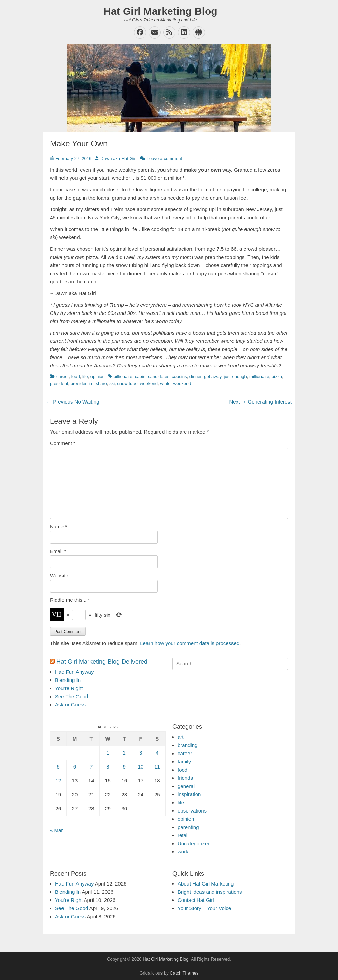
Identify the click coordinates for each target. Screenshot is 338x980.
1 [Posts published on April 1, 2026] (108, 753)
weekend (149, 384)
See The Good (72, 696)
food (75, 376)
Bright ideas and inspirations (210, 892)
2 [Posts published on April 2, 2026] (124, 753)
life (85, 376)
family (184, 762)
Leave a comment (164, 158)
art (181, 737)
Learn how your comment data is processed (190, 643)
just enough (235, 376)
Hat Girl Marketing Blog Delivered (102, 662)
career (62, 376)
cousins (179, 376)
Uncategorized (194, 843)
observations (192, 811)
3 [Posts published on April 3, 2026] (141, 753)
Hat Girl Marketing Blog (160, 11)
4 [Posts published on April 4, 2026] (157, 753)
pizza (277, 376)
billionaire (123, 376)
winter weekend (175, 384)
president (59, 384)
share (101, 384)
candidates (159, 376)
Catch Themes (184, 973)
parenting (188, 827)
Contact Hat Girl (196, 900)
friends (185, 778)
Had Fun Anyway (74, 672)
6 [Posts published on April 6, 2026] (75, 767)
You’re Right (69, 688)
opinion (98, 376)
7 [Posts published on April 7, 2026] (91, 767)
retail (183, 835)
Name (58, 526)
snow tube (127, 384)
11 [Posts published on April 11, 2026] (157, 767)
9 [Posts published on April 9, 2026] (124, 767)
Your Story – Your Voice (204, 908)
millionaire (259, 376)
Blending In (68, 680)
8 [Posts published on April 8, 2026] (108, 767)
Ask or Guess (70, 705)
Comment (63, 443)
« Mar (56, 830)
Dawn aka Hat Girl (118, 158)
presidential (82, 384)
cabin (140, 376)
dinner (195, 376)
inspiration (189, 794)
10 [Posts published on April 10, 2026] (141, 767)
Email (58, 551)
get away (213, 376)
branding (187, 745)
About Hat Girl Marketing (206, 884)
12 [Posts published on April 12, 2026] (58, 781)
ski (112, 384)
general (186, 786)
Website (59, 576)
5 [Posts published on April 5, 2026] (58, 767)
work (183, 852)
